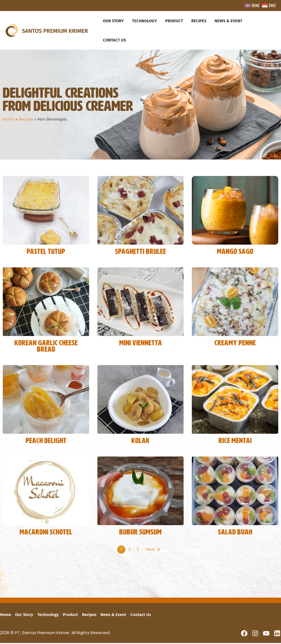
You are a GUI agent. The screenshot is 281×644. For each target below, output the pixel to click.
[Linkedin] (277, 634)
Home (9, 119)
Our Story (24, 616)
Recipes (26, 119)
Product (70, 616)
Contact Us (141, 616)
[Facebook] (244, 634)
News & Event (113, 616)
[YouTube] (266, 634)
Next (150, 551)
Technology (48, 616)
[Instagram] (255, 634)
